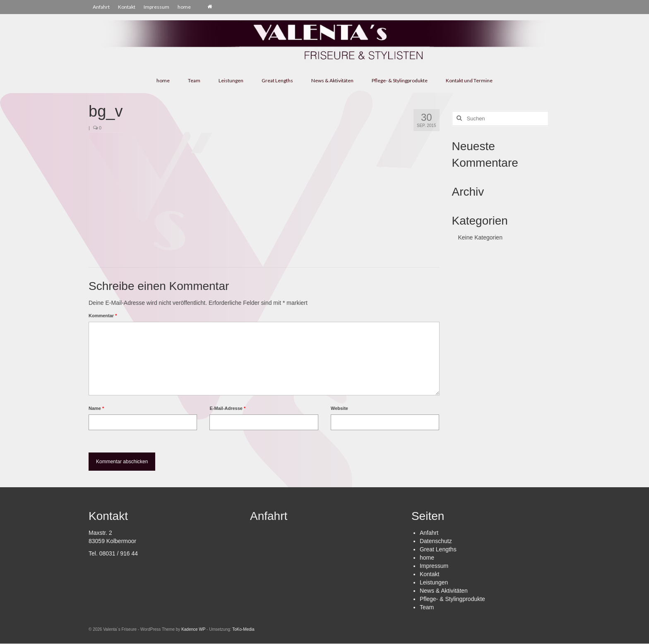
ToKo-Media (243, 629)
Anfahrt (429, 533)
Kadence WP (193, 629)
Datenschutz (436, 541)
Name (96, 408)
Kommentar (103, 316)
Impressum (434, 566)
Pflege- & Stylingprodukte (452, 599)
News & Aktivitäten (444, 591)
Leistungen (434, 582)
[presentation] (145, 450)
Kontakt (429, 574)
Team (427, 607)
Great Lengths (438, 549)
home (427, 558)
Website (339, 408)
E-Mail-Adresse (227, 408)
